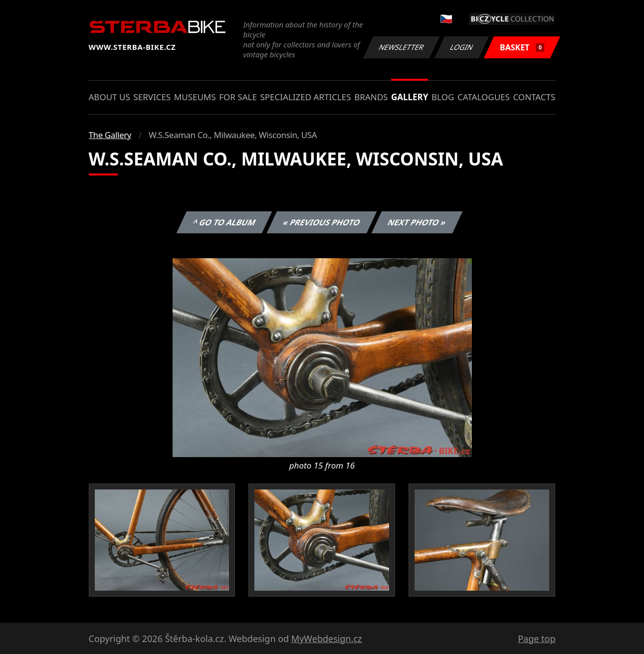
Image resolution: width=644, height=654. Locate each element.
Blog (443, 97)
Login (462, 47)
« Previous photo (322, 222)
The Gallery (110, 135)
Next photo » (417, 222)
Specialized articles (305, 97)
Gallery (410, 97)
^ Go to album (224, 222)
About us (109, 97)
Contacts (534, 97)
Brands (371, 97)
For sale (238, 97)
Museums (195, 97)
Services (152, 97)
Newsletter (402, 47)
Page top (537, 639)
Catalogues (484, 97)
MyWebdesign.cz (327, 639)
